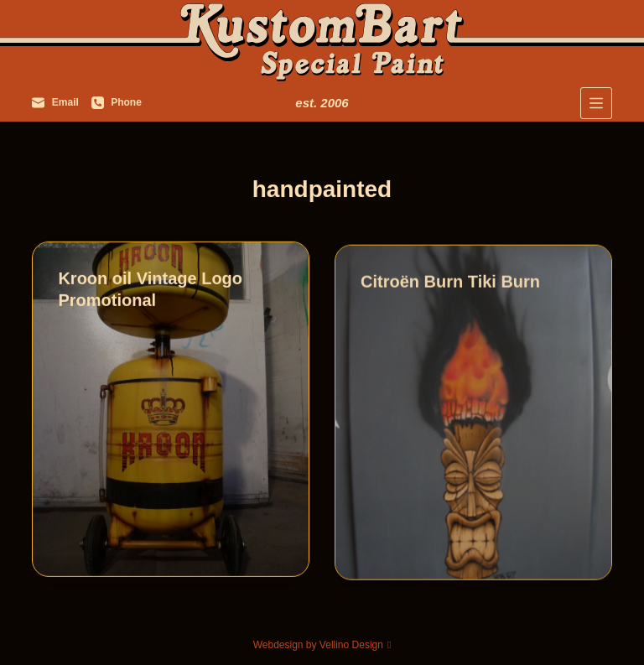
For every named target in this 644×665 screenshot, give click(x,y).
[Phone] (117, 103)
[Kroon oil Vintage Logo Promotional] (171, 410)
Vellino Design (351, 645)
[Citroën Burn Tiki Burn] (473, 415)
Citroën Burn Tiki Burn (450, 284)
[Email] (55, 103)
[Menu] (596, 103)
